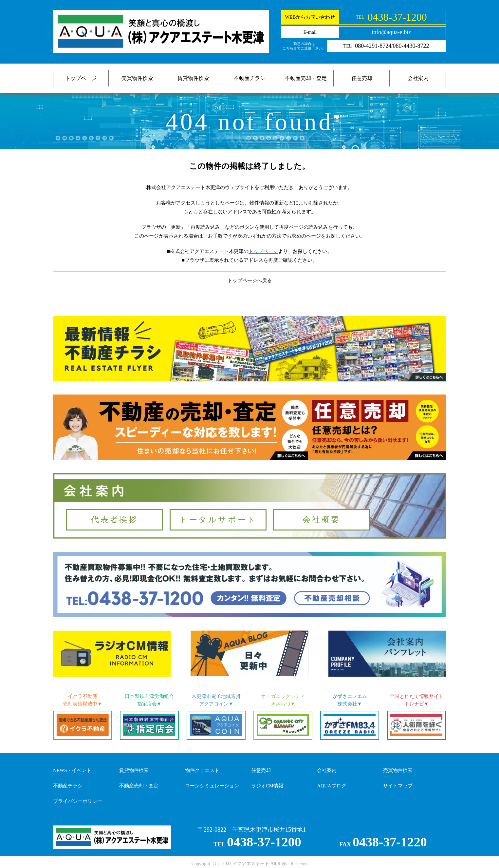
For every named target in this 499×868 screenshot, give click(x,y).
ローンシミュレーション (212, 786)
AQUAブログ (331, 786)
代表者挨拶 (115, 520)
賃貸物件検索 (193, 78)
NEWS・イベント (72, 770)
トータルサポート (218, 520)
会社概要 (321, 520)
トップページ (81, 78)
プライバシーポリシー (78, 801)
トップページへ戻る (250, 280)
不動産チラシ (249, 78)
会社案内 (418, 78)
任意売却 (362, 78)
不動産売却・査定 (306, 78)
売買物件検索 (137, 78)
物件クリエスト (202, 770)
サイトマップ (398, 786)
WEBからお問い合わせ (310, 17)
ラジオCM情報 (267, 786)
